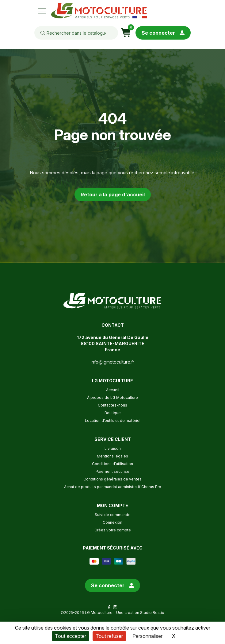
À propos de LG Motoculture (112, 397)
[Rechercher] (76, 33)
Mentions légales (112, 456)
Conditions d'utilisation (112, 464)
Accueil (113, 390)
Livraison (113, 448)
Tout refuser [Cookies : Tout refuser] (109, 636)
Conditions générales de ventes (112, 479)
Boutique (113, 413)
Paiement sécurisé (112, 471)
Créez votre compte (113, 530)
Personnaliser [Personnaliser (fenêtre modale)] (147, 636)
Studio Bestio (152, 613)
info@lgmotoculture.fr (112, 362)
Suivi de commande (113, 515)
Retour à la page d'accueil (113, 195)
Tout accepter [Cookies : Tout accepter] (71, 636)
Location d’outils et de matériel (113, 420)
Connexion (112, 522)
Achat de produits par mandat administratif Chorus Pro (113, 487)
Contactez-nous (112, 405)
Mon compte (112, 505)
